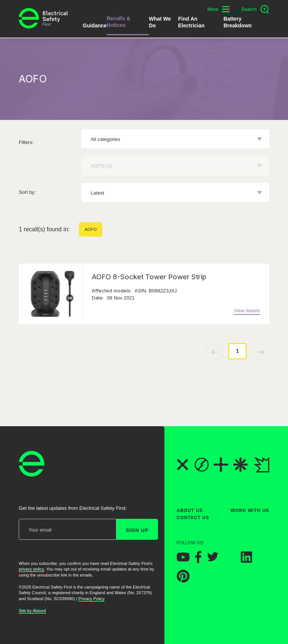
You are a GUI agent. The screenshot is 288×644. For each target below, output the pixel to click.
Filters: (26, 142)
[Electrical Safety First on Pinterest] (183, 580)
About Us (190, 511)
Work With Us (250, 511)
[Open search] (255, 9)
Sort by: (27, 192)
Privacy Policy (91, 599)
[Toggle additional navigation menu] (218, 9)
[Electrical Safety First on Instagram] (230, 561)
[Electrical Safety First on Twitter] (213, 559)
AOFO (91, 229)
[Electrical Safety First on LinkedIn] (246, 561)
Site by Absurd (32, 610)
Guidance (95, 25)
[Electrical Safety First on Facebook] (198, 561)
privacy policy (31, 569)
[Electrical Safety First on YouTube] (183, 559)
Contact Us (193, 518)
